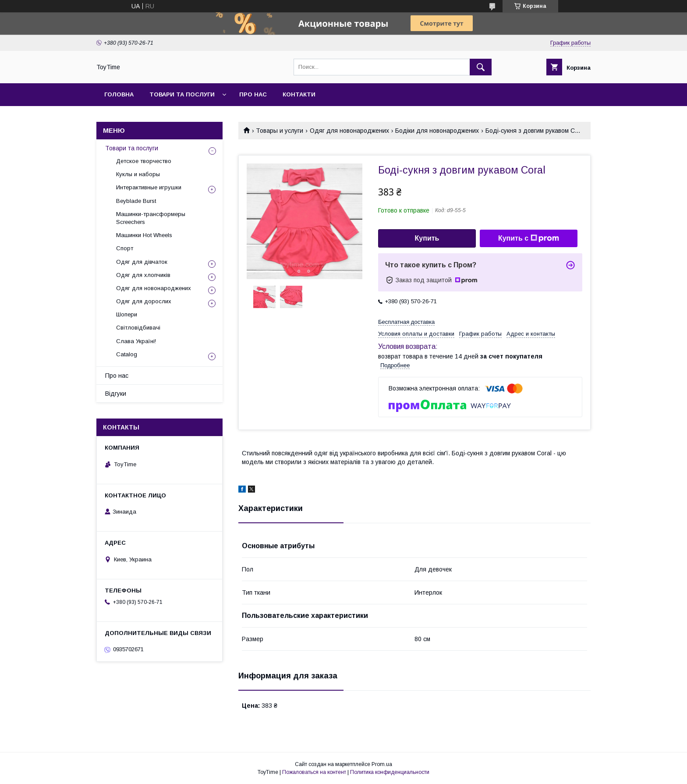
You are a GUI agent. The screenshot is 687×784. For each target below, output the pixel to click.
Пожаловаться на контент (314, 772)
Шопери (127, 314)
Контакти (299, 94)
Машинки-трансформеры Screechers (151, 218)
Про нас (253, 94)
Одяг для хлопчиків (143, 275)
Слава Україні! (136, 341)
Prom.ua (382, 764)
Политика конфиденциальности (390, 772)
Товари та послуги (182, 94)
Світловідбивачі (138, 328)
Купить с (529, 238)
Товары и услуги (280, 131)
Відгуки (116, 394)
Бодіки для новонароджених (437, 131)
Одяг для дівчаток (142, 262)
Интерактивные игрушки (149, 187)
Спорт (125, 248)
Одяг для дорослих (144, 301)
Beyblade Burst (136, 201)
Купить (427, 238)
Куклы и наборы (138, 174)
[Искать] (481, 67)
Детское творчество (144, 161)
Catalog (127, 354)
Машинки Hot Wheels (144, 235)
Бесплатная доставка (406, 322)
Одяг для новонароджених (349, 131)
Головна (119, 94)
